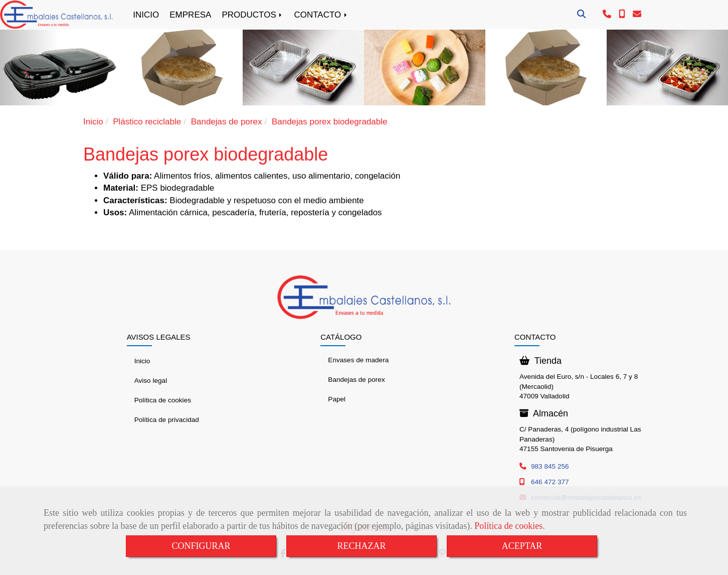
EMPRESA (190, 15)
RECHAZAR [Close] (361, 546)
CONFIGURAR (201, 546)
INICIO (146, 15)
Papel (337, 399)
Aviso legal (151, 381)
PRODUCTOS (252, 15)
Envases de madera (358, 360)
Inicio (142, 361)
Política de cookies (508, 526)
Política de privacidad (167, 420)
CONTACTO (321, 15)
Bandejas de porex (356, 380)
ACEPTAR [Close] (522, 546)
